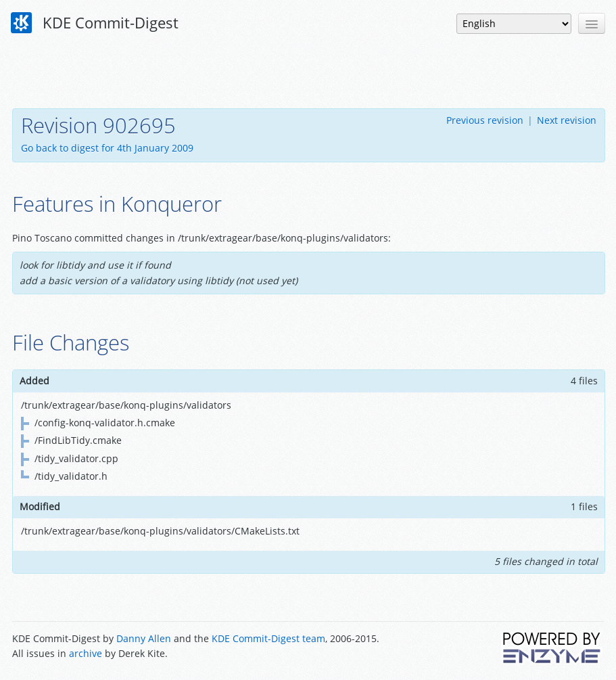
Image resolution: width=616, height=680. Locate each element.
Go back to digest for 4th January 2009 (107, 148)
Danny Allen (144, 638)
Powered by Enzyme (552, 648)
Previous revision (485, 120)
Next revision (567, 120)
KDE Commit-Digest (95, 23)
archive (86, 653)
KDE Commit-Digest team (268, 638)
